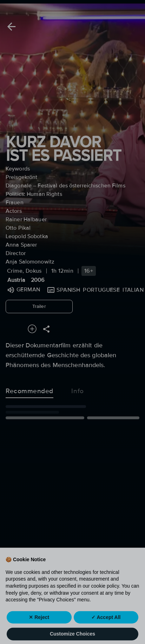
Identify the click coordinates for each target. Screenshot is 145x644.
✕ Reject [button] (39, 627)
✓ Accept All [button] (106, 627)
